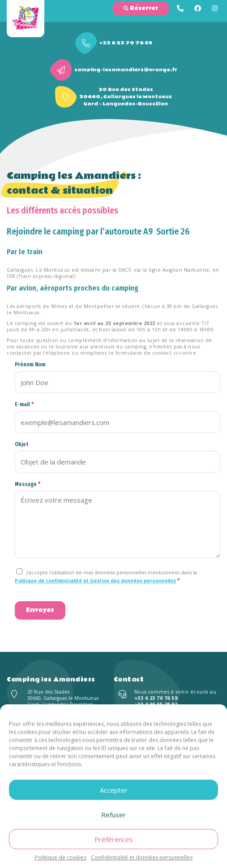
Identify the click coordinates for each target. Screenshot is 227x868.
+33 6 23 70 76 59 (126, 43)
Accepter (114, 790)
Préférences (114, 839)
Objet (21, 444)
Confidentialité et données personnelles (142, 857)
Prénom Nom (30, 365)
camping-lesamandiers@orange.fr (126, 70)
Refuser (113, 815)
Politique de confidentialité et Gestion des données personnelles (95, 581)
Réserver (141, 8)
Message (28, 484)
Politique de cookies (61, 857)
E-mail (24, 404)
